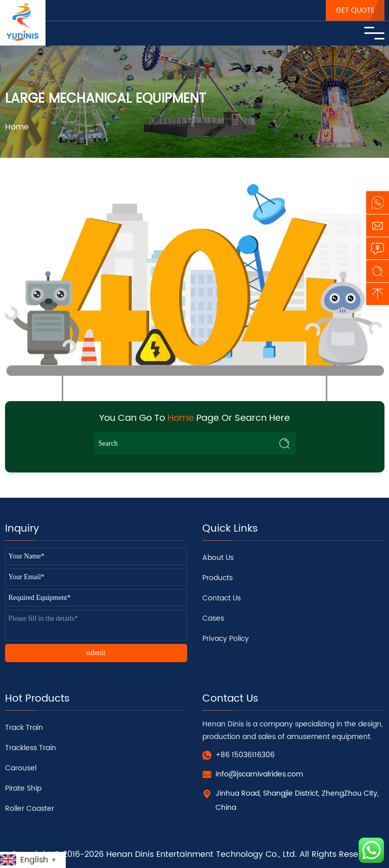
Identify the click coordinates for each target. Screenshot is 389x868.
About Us (218, 558)
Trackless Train (31, 748)
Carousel (21, 768)
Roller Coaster (30, 809)
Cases (213, 618)
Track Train (24, 728)
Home (17, 127)
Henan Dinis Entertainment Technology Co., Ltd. (202, 854)
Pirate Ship (23, 788)
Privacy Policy (226, 639)
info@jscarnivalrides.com (259, 774)
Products (218, 578)
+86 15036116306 (245, 755)
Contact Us (222, 598)
